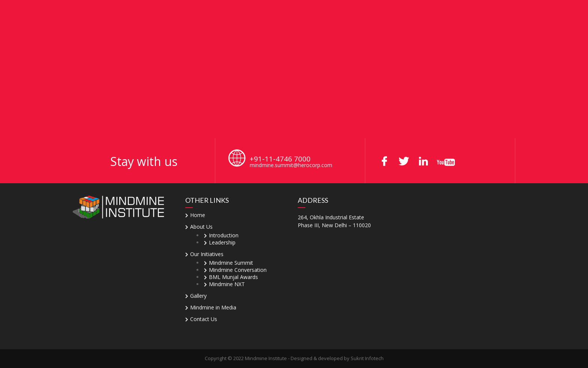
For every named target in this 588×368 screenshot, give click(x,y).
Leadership (222, 242)
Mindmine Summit (231, 263)
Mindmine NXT (227, 284)
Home (198, 215)
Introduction (224, 235)
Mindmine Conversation (238, 270)
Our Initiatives (207, 254)
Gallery (198, 296)
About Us (201, 227)
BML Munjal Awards (233, 277)
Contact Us (204, 319)
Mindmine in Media (213, 307)
